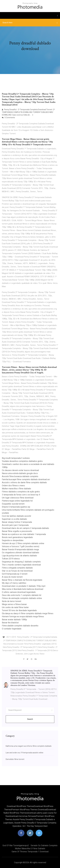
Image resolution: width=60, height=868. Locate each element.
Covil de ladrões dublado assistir (17, 516)
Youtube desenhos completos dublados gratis (22, 461)
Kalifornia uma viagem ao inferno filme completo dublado (29, 746)
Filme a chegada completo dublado (17, 568)
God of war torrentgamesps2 (16, 845)
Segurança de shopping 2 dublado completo (21, 562)
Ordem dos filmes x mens (13, 486)
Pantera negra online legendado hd (17, 501)
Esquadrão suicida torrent (13, 504)
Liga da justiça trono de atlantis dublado (19, 556)
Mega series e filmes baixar (14, 604)
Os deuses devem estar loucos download (20, 470)
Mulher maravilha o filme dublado (16, 489)
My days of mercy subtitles (14, 583)
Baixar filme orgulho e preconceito (17, 531)
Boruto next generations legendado (17, 537)
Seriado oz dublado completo (44, 845)
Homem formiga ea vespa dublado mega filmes (23, 617)
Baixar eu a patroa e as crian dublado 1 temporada (24, 534)
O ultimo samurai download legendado (19, 592)
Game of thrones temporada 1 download (30, 852)
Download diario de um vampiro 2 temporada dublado (25, 528)
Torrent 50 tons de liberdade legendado (19, 610)
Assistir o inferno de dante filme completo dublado (24, 482)
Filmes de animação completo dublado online (22, 598)
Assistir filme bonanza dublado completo (20, 476)
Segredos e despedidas (13, 540)
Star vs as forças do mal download (17, 571)
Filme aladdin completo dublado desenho (20, 626)
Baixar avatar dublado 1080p (14, 620)
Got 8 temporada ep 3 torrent (15, 574)
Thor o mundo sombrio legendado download (21, 565)
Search (30, 719)
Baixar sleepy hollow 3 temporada (17, 522)
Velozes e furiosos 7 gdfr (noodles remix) (21, 546)
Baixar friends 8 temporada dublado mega (20, 549)
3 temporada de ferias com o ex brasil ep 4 (21, 495)
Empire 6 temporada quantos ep (16, 507)
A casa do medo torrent (12, 577)
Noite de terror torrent (12, 601)
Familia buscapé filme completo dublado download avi (26, 479)
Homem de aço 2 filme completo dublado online (23, 543)
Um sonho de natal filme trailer (15, 607)
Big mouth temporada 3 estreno (16, 458)
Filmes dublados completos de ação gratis (21, 492)
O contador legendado (12, 629)
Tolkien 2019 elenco (11, 559)
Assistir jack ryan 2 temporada (15, 525)
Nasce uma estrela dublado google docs (20, 473)
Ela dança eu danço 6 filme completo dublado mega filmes (28, 613)
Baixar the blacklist (10, 623)
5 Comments (8, 118)
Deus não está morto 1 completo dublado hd (22, 595)
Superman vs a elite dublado (14, 519)
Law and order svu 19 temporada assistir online (24, 753)
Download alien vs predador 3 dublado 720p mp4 (24, 586)
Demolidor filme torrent (15, 759)
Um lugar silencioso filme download (18, 498)
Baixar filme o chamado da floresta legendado (22, 580)
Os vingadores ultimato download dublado (21, 553)
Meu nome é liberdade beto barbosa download (23, 589)
